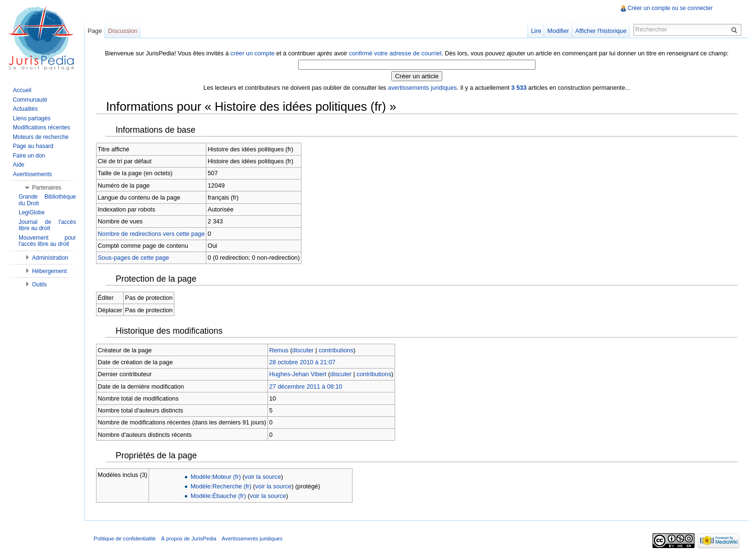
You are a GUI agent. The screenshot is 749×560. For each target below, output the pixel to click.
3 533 (519, 88)
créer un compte (252, 53)
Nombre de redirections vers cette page (151, 234)
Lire (536, 31)
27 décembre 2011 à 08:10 (305, 386)
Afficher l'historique (601, 31)
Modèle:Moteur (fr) (216, 477)
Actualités (25, 109)
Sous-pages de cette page (134, 258)
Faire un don (29, 156)
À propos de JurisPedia (189, 539)
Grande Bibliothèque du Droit (47, 200)
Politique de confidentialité (125, 539)
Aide (19, 165)
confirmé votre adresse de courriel (395, 53)
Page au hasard (33, 146)
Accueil (22, 90)
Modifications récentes (41, 127)
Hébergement (49, 271)
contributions (336, 350)
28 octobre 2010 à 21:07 (302, 362)
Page (95, 31)
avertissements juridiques (422, 88)
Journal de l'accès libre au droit (47, 225)
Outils (39, 285)
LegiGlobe (32, 212)
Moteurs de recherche (41, 137)
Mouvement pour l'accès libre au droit (47, 241)
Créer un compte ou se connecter (670, 8)
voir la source (263, 477)
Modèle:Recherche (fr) (221, 486)
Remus (279, 350)
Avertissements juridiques (252, 539)
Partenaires (47, 188)
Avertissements (32, 174)
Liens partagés (32, 118)
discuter (303, 350)
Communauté (30, 100)
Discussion (123, 31)
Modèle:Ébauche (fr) (218, 496)
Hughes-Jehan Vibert (298, 374)
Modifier (558, 31)
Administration (50, 258)
